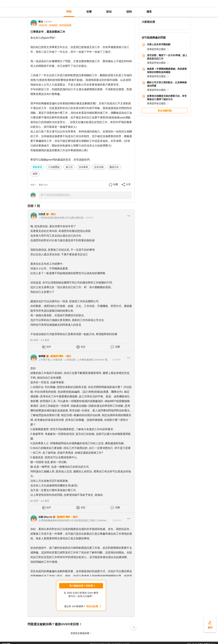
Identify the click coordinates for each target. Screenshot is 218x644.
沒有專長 (83, 167)
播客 (149, 12)
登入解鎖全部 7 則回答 (81, 586)
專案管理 (37, 167)
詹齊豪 (42, 356)
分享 (128, 184)
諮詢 (129, 12)
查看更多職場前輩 (80, 633)
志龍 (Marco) (45, 517)
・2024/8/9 (88, 218)
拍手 (49, 347)
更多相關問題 (165, 111)
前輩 (89, 12)
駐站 (109, 12)
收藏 (116, 184)
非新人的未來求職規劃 (159, 44)
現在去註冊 (92, 606)
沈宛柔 (42, 214)
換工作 (69, 167)
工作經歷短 (54, 167)
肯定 (83, 347)
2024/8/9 (48, 22)
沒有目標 (99, 167)
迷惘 (35, 174)
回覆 (117, 347)
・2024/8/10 (116, 520)
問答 (69, 12)
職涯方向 (114, 167)
